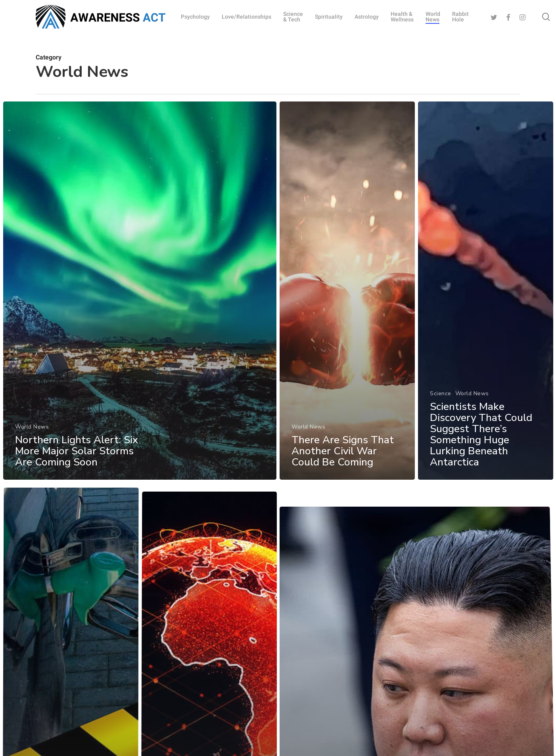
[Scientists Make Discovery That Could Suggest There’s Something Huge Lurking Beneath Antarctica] (486, 310)
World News (32, 430)
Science (441, 409)
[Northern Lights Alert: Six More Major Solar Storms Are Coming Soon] (139, 295)
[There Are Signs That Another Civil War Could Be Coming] (347, 299)
